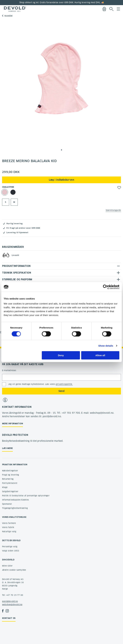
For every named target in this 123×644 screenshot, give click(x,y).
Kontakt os (9, 618)
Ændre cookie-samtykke (14, 570)
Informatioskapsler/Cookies (15, 500)
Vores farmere (9, 523)
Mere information (12, 424)
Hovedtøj (8, 16)
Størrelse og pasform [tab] (17, 279)
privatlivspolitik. (64, 384)
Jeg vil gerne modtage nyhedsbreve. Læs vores (40, 384)
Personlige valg (10, 547)
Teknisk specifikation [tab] (17, 273)
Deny (61, 355)
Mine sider (7, 566)
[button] (61, 150)
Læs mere (7, 448)
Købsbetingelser (10, 471)
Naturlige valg (9, 531)
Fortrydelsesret (10, 483)
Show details (106, 346)
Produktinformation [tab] (16, 266)
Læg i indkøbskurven (61, 180)
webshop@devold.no (12, 605)
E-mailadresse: (9, 370)
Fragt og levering (10, 475)
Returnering (8, 479)
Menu (118, 9)
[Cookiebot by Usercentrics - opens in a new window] (105, 287)
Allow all (100, 355)
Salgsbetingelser (10, 491)
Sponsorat (7, 504)
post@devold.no (10, 601)
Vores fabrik (8, 527)
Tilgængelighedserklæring (15, 508)
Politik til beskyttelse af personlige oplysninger (26, 496)
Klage (5, 487)
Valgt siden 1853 (11, 551)
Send (61, 391)
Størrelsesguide (113, 210)
